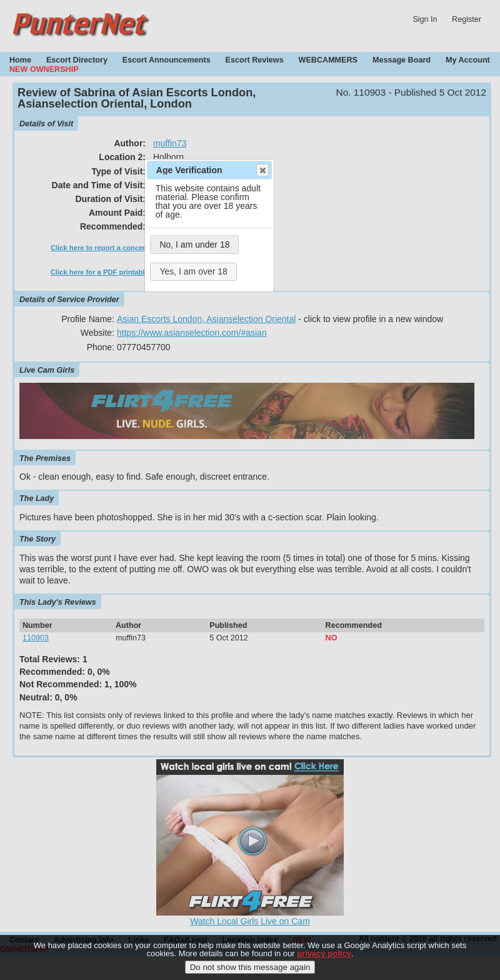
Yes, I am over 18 (193, 271)
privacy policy (324, 960)
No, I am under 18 (194, 245)
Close (262, 170)
